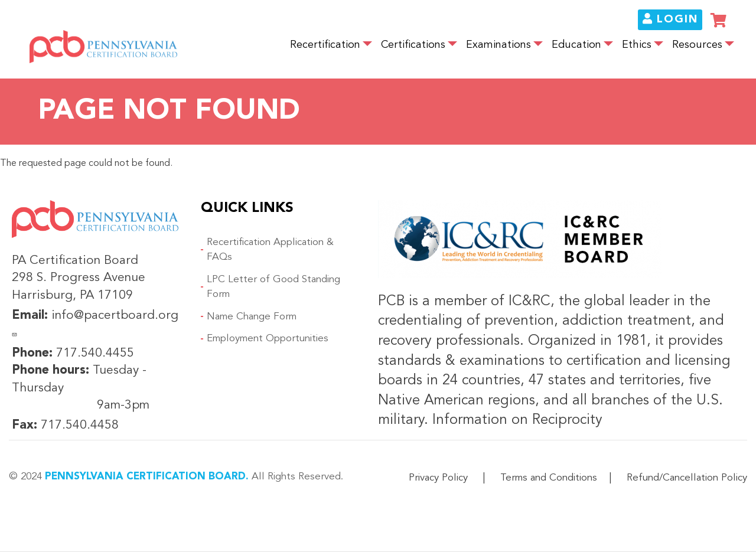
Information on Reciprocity (515, 420)
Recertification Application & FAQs (270, 250)
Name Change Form (252, 317)
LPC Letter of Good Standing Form (273, 287)
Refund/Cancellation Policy (687, 478)
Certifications (413, 45)
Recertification (325, 45)
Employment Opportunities (268, 339)
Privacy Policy (438, 478)
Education (576, 45)
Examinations (498, 45)
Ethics (637, 45)
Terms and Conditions (549, 478)
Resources (697, 45)
